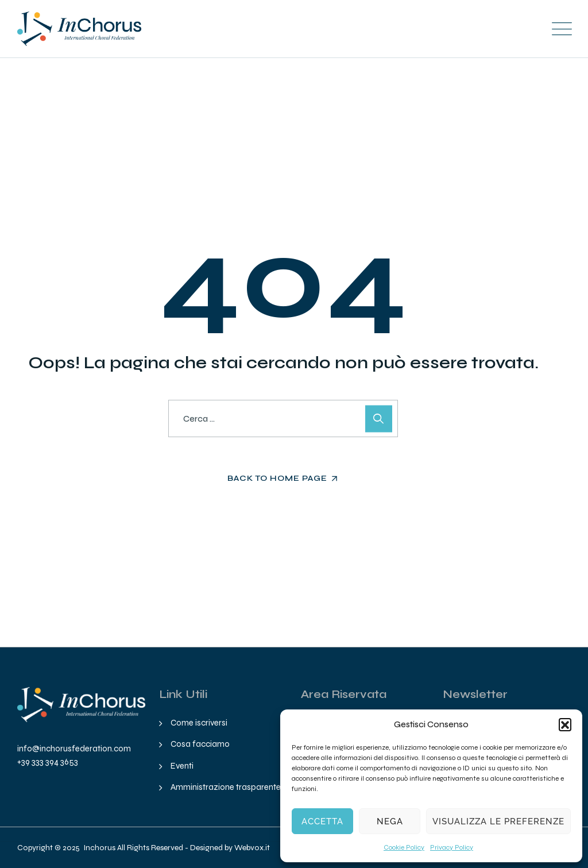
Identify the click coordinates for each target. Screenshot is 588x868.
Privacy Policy (452, 847)
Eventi (182, 766)
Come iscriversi (199, 723)
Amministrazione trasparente (226, 787)
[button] (565, 724)
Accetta (322, 821)
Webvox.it (252, 848)
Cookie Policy (404, 847)
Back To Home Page (277, 478)
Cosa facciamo (200, 744)
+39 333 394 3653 (48, 762)
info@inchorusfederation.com (74, 749)
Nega (390, 821)
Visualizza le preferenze (498, 821)
